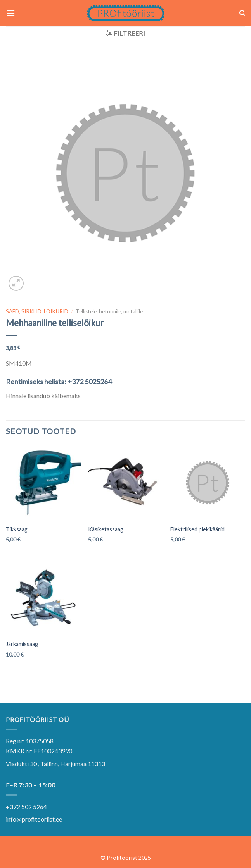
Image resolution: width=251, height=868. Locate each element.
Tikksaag (17, 529)
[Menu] (10, 13)
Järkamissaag (22, 644)
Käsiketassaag (106, 529)
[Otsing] (242, 13)
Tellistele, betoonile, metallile (109, 311)
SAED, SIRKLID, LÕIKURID (37, 311)
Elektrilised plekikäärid (197, 529)
